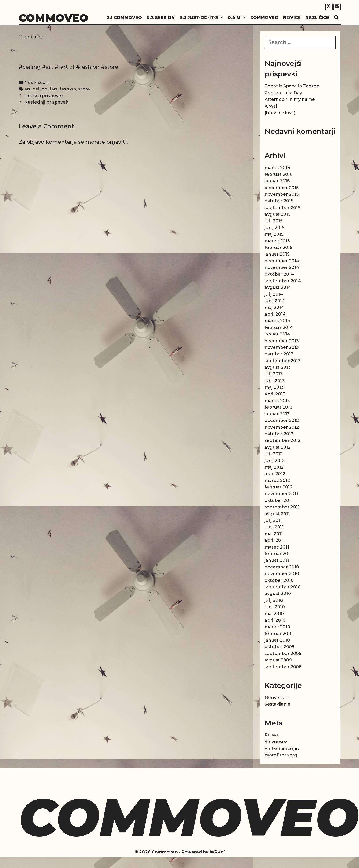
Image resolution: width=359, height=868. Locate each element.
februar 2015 (278, 248)
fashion (68, 89)
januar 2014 (277, 334)
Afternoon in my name (290, 99)
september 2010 (283, 587)
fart (54, 89)
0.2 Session (161, 18)
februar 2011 (278, 554)
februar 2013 (279, 407)
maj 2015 (274, 234)
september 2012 (283, 440)
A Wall (271, 106)
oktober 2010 (279, 580)
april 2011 (275, 540)
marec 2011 (277, 547)
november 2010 (282, 574)
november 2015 (282, 194)
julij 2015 (274, 221)
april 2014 (275, 314)
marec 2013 (277, 401)
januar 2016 (277, 181)
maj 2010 (274, 614)
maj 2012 (274, 467)
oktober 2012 (279, 434)
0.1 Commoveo (124, 18)
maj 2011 (274, 534)
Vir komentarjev (282, 748)
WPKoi (217, 852)
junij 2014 (275, 301)
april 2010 (275, 620)
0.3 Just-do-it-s (202, 18)
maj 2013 (274, 387)
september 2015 (282, 208)
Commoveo (54, 18)
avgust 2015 (278, 214)
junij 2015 (274, 228)
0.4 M (238, 18)
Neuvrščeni (37, 82)
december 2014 (282, 261)
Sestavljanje (278, 704)
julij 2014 (274, 294)
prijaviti (117, 142)
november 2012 (282, 427)
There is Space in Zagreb (292, 86)
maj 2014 (274, 308)
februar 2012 (279, 487)
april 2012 (275, 474)
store (84, 89)
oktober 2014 (279, 274)
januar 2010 (277, 640)
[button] (222, 18)
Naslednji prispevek (46, 102)
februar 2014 (279, 327)
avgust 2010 (278, 594)
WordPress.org (281, 755)
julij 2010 (274, 600)
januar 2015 (277, 254)
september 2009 (283, 654)
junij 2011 (274, 527)
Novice (292, 18)
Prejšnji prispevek (44, 96)
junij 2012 (275, 461)
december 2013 (282, 341)
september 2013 (283, 361)
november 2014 (282, 267)
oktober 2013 (279, 354)
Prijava (272, 735)
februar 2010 (279, 634)
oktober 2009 (280, 647)
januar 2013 (277, 414)
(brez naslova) (280, 113)
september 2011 (282, 507)
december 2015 (282, 188)
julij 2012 (274, 454)
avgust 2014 (278, 287)
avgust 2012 (278, 447)
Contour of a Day (283, 93)
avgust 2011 (277, 514)
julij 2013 (274, 374)
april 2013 (275, 394)
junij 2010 (275, 607)
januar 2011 (277, 560)
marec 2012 (277, 481)
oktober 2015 (279, 201)
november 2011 (281, 494)
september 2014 (283, 281)
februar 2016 (279, 174)
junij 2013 (275, 381)
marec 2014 (278, 321)
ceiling (40, 89)
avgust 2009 (278, 660)
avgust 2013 (278, 367)
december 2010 (282, 567)
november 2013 (282, 347)
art (28, 89)
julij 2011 (273, 520)
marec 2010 (277, 627)
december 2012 (282, 421)
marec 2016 (277, 168)
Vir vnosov (276, 742)
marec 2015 (277, 241)
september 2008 (283, 667)
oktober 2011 (279, 500)
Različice (317, 18)
